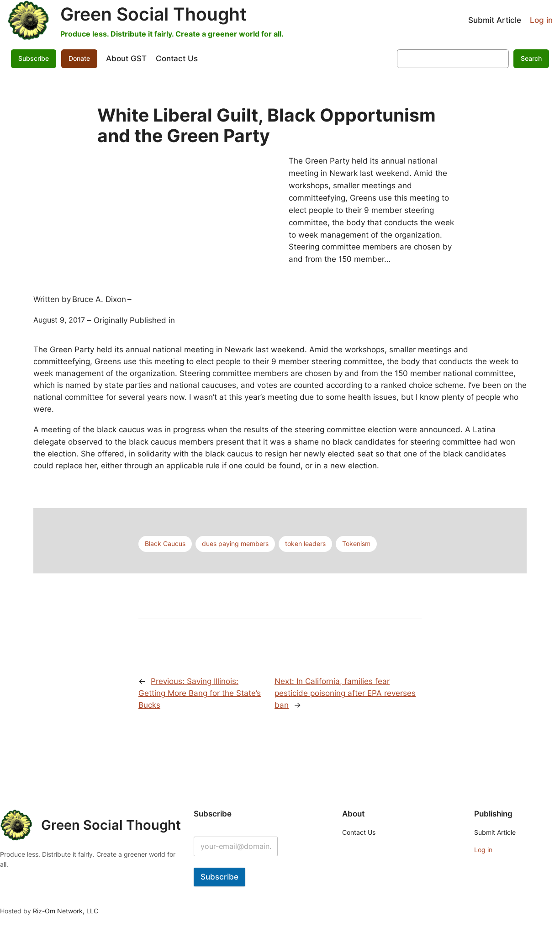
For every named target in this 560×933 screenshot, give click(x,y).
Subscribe (34, 58)
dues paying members (235, 543)
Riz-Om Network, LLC (66, 911)
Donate (79, 58)
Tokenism (356, 543)
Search (531, 58)
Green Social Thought (153, 14)
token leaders (305, 543)
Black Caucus (165, 543)
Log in (541, 20)
